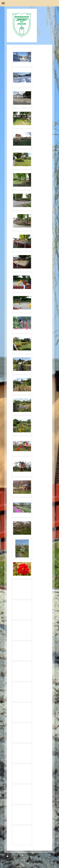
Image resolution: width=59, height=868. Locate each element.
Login (51, 856)
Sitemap (22, 857)
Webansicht (49, 858)
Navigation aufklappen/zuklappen (29, 3)
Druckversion (12, 857)
